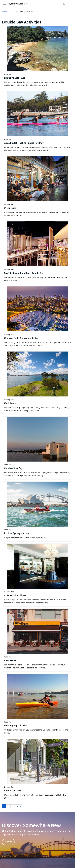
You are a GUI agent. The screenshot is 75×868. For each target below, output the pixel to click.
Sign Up (8, 842)
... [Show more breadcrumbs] (13, 12)
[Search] (64, 5)
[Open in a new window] (37, 49)
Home (6, 12)
